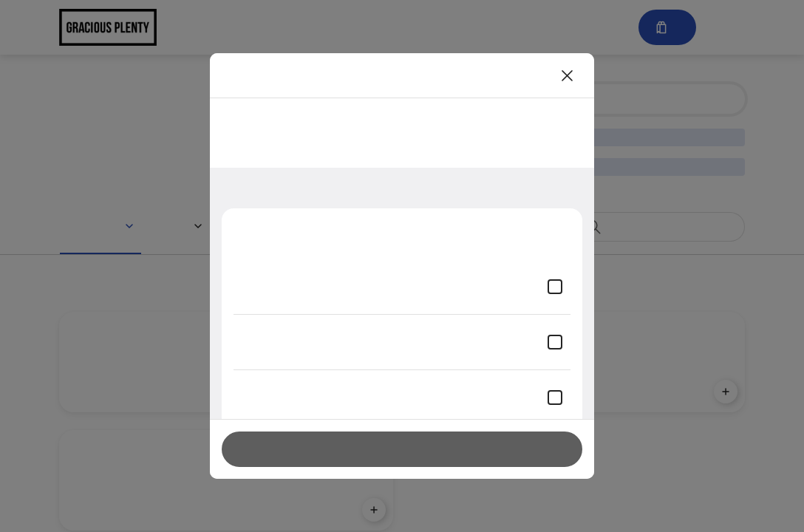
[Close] (568, 75)
